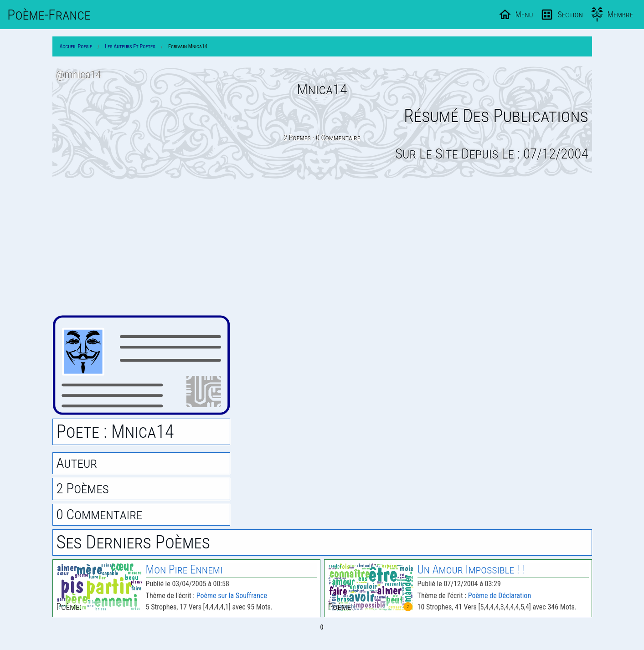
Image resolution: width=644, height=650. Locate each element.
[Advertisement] (322, 247)
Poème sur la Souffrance (232, 596)
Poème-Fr (49, 15)
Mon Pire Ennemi (184, 570)
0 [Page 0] (322, 627)
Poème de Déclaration (500, 596)
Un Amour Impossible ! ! (471, 570)
